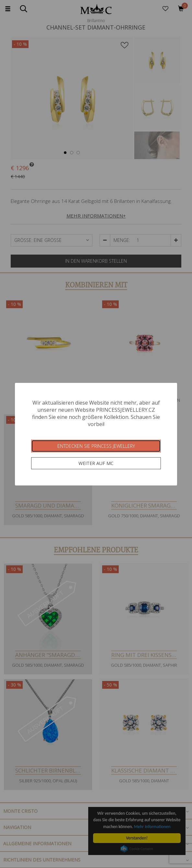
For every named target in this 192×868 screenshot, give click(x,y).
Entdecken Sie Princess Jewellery (96, 446)
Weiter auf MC (96, 463)
